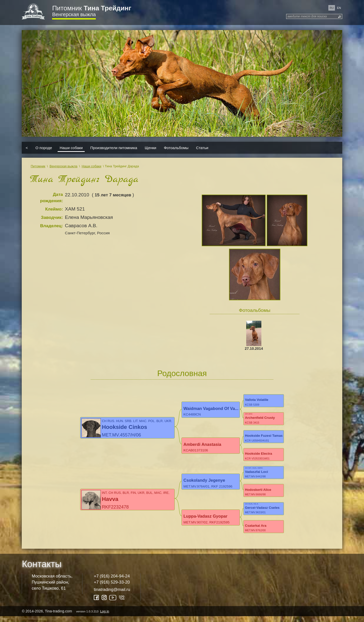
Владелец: (52, 226)
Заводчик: (52, 217)
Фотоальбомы (176, 148)
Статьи (202, 148)
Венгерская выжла (74, 14)
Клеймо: (54, 209)
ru (332, 8)
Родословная (182, 373)
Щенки (151, 148)
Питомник (92, 8)
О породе (44, 148)
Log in (105, 617)
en (339, 8)
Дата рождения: (51, 198)
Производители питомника (114, 148)
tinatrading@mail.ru (112, 595)
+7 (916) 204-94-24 (112, 582)
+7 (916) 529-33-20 (112, 588)
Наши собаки (71, 148)
